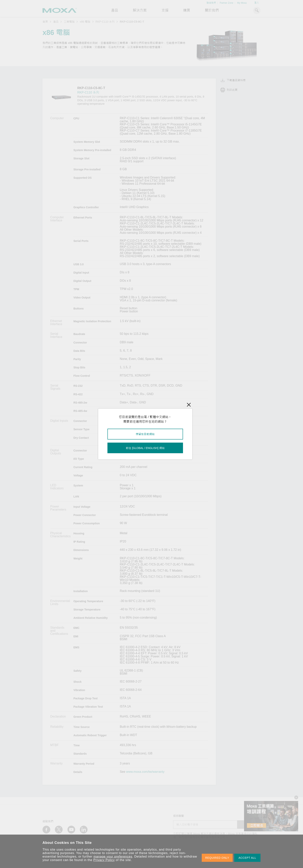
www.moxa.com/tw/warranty (145, 772)
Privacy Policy (104, 860)
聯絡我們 (211, 3)
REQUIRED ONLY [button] (217, 858)
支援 (165, 10)
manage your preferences (113, 857)
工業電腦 (69, 22)
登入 (257, 3)
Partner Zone (226, 3)
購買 (187, 10)
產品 (56, 22)
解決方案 (140, 10)
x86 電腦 (85, 22)
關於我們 (212, 10)
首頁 (45, 22)
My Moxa (242, 3)
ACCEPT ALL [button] (247, 858)
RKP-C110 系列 (105, 22)
